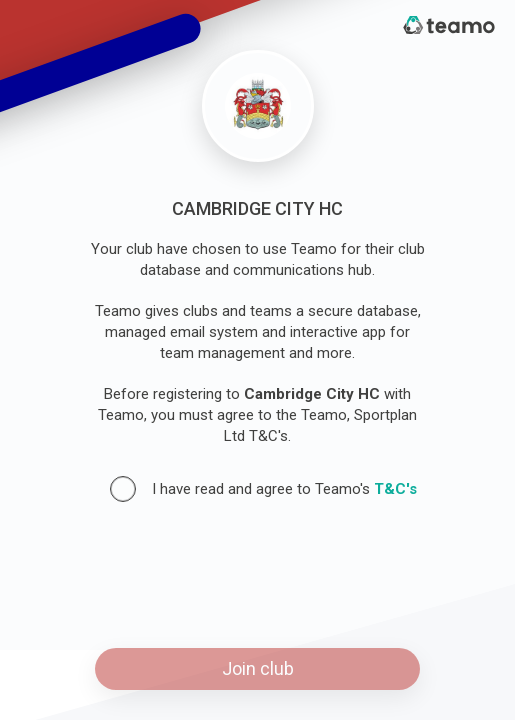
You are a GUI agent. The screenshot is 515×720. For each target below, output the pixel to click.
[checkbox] (123, 489)
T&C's (395, 489)
